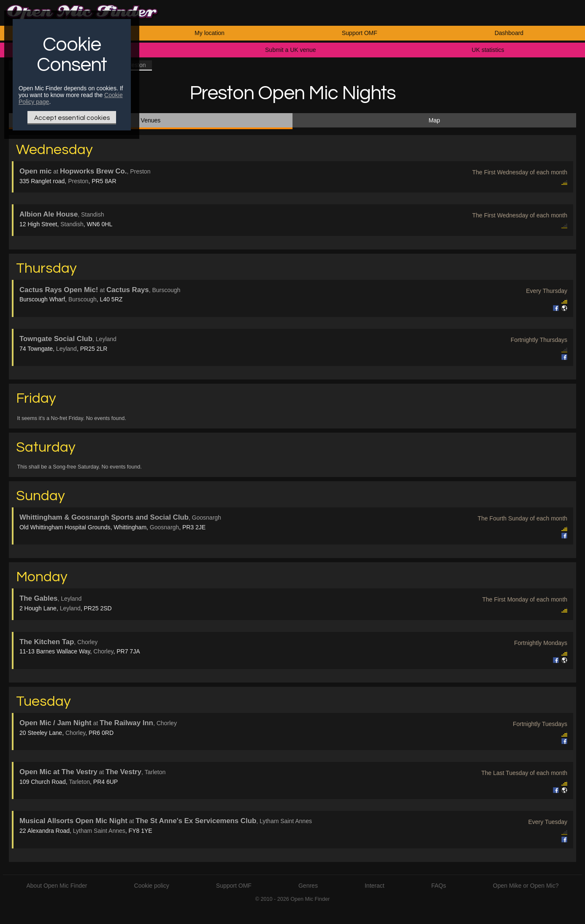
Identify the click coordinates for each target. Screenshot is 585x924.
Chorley (103, 651)
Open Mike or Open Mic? (526, 886)
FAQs (439, 886)
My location (210, 33)
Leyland (66, 349)
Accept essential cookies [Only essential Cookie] (72, 118)
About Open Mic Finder (57, 886)
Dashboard (509, 33)
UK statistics (488, 50)
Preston (78, 181)
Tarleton (79, 782)
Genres (308, 886)
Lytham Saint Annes (99, 831)
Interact (375, 886)
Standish (72, 224)
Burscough (83, 299)
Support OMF (360, 33)
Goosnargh (164, 527)
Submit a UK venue (291, 50)
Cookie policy (152, 886)
